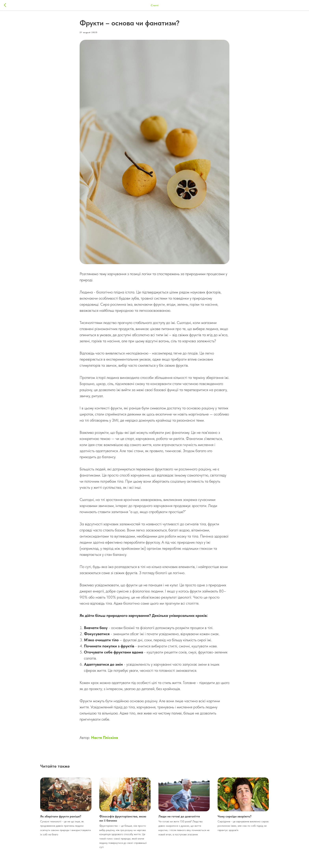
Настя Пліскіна (104, 738)
